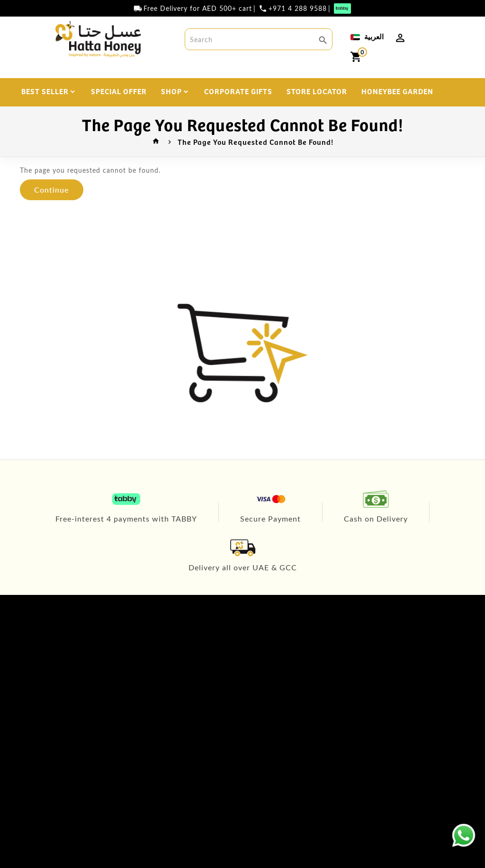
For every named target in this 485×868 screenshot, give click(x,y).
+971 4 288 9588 (298, 9)
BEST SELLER (45, 91)
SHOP (171, 91)
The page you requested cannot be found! (256, 142)
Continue (52, 190)
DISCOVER (284, 118)
